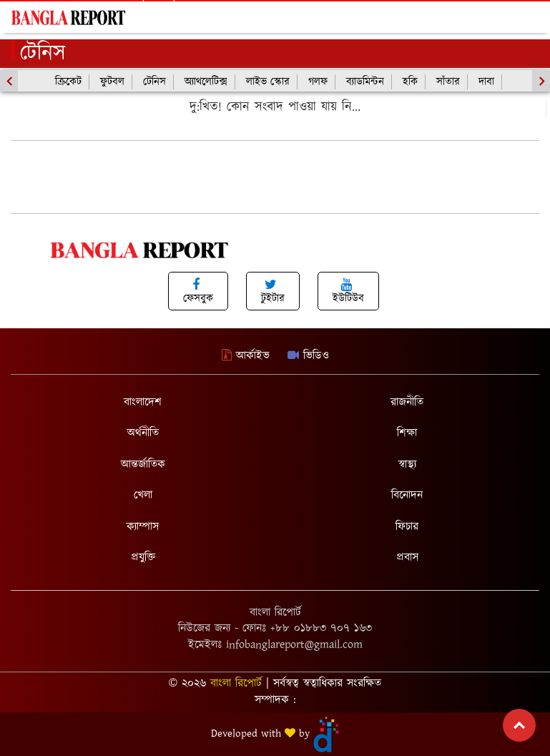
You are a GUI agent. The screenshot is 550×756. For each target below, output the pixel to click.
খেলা (143, 495)
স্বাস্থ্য (407, 465)
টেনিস (154, 82)
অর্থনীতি (143, 433)
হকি (410, 82)
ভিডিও (308, 356)
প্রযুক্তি (143, 558)
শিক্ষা (407, 433)
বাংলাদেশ (143, 402)
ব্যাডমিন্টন (365, 82)
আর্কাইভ (246, 356)
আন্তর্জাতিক (143, 465)
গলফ (318, 82)
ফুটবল (112, 82)
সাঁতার (448, 82)
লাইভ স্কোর (268, 82)
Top (519, 725)
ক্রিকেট (68, 82)
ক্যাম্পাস (143, 527)
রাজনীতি (407, 402)
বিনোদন (407, 495)
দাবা (486, 82)
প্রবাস (407, 558)
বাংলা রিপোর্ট (236, 683)
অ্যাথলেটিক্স (206, 82)
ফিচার (407, 527)
